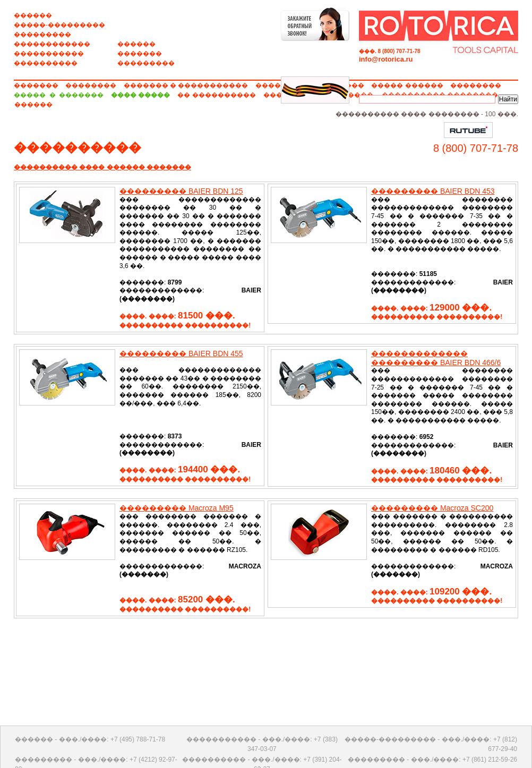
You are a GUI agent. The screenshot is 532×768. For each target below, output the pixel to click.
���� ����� (140, 95)
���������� (46, 63)
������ (33, 15)
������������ (52, 44)
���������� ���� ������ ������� (102, 167)
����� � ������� (59, 95)
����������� (49, 54)
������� (140, 54)
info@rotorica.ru (386, 59)
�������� (91, 85)
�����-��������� (59, 25)
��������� (42, 34)
